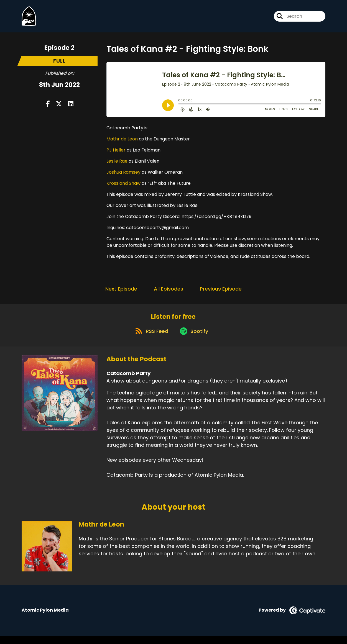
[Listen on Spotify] (195, 339)
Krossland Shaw (123, 187)
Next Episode (121, 292)
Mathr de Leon (122, 143)
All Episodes (169, 292)
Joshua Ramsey (123, 176)
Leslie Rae (117, 165)
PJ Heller (116, 154)
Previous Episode (221, 292)
